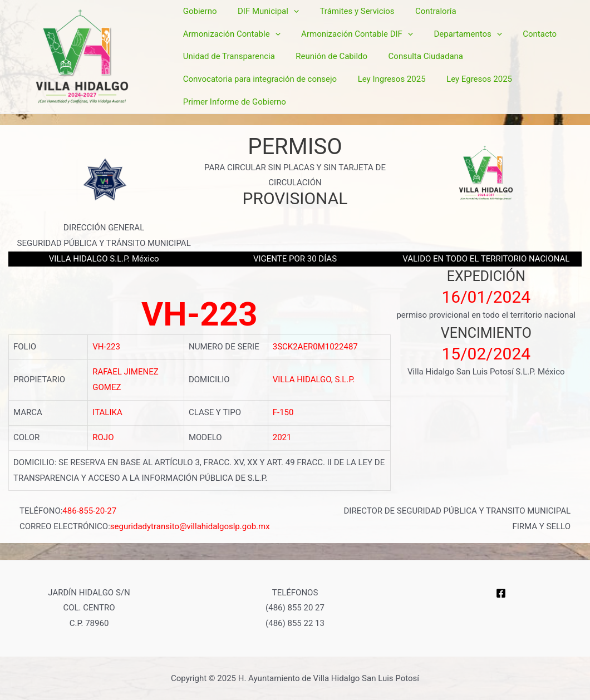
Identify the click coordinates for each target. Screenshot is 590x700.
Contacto (411, 48)
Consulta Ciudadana (307, 63)
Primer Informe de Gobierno (399, 78)
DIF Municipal (262, 33)
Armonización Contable (507, 33)
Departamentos (343, 48)
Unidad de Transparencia (491, 48)
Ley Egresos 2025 (298, 78)
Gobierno (198, 32)
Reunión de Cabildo (217, 63)
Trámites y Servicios (347, 32)
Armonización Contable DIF (237, 48)
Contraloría (421, 32)
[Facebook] (501, 591)
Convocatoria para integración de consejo (437, 63)
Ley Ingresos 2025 (215, 78)
